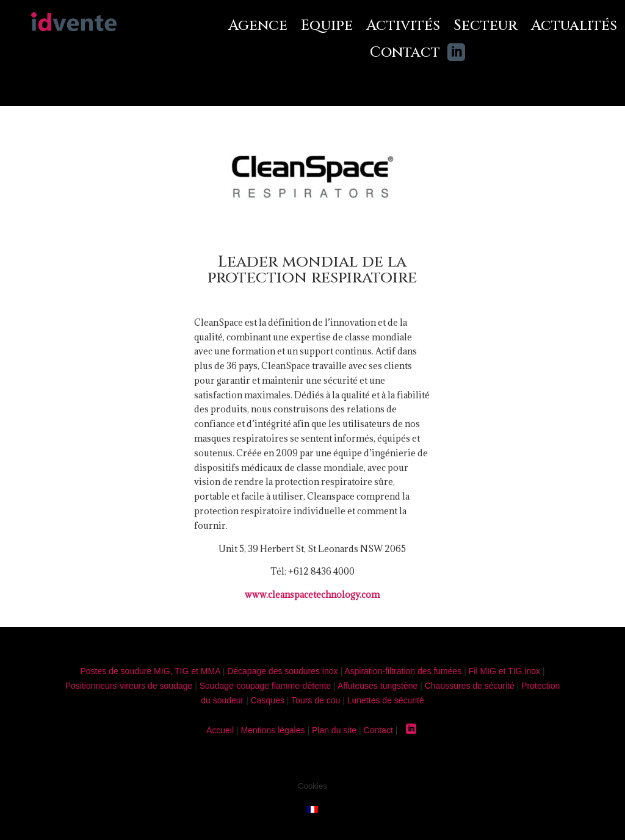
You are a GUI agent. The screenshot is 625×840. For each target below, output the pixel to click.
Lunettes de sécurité (386, 700)
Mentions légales (273, 730)
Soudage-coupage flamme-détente (266, 686)
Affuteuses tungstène (378, 686)
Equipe (327, 26)
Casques (268, 700)
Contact (405, 53)
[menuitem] (312, 809)
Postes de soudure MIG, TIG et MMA (150, 671)
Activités (403, 26)
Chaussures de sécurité (470, 686)
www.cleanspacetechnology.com (312, 594)
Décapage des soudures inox (282, 671)
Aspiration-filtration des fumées (403, 671)
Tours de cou (316, 700)
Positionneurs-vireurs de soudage (129, 686)
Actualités (574, 26)
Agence (258, 26)
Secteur (486, 26)
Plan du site (334, 730)
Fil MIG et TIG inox (504, 671)
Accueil (220, 730)
